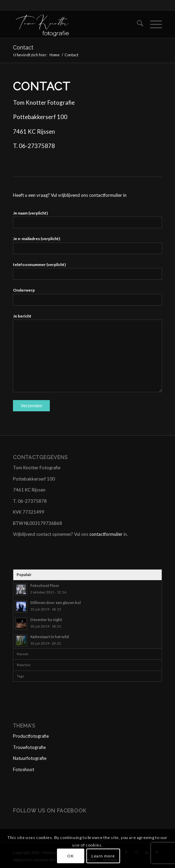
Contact (23, 48)
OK (70, 856)
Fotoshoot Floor (45, 585)
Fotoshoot (24, 769)
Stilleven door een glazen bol (56, 602)
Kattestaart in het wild (50, 637)
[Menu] (153, 24)
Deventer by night (46, 620)
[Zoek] (137, 24)
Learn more (103, 856)
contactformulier (106, 534)
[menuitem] (137, 24)
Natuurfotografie (30, 758)
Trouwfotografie (29, 747)
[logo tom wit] (72, 24)
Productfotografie (31, 736)
